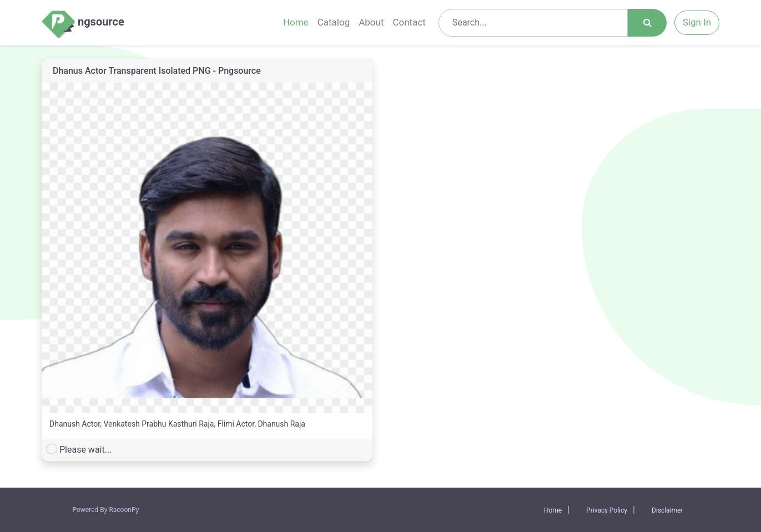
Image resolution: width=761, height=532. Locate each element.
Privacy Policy (607, 510)
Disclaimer (667, 510)
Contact (409, 22)
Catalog (334, 22)
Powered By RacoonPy (106, 510)
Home (296, 22)
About (371, 22)
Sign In (697, 22)
